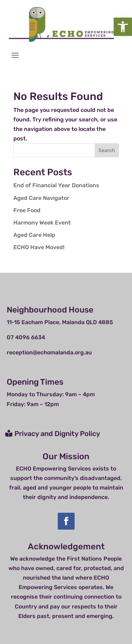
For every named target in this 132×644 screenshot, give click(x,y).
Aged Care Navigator (41, 198)
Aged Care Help (34, 235)
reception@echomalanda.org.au (49, 352)
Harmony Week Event (42, 223)
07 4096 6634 (26, 337)
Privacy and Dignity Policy (57, 434)
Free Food (27, 210)
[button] (123, 27)
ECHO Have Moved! (39, 247)
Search (107, 150)
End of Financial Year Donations (56, 185)
